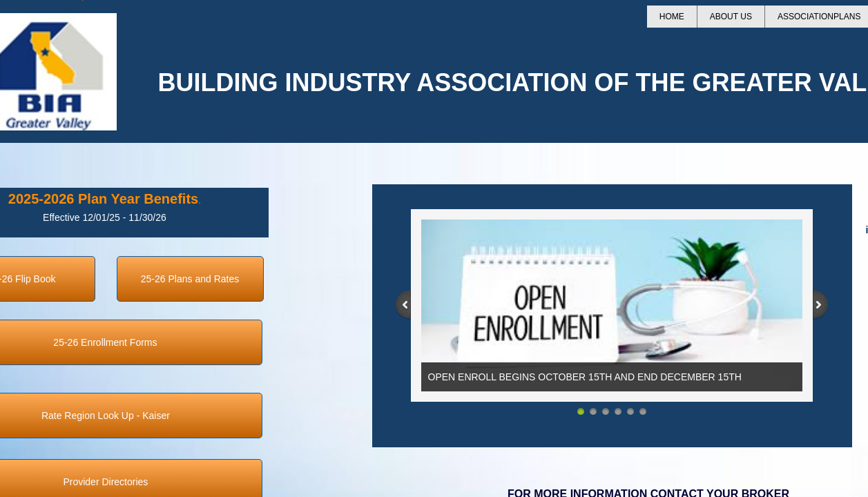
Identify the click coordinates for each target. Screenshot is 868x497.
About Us (731, 17)
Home (672, 17)
